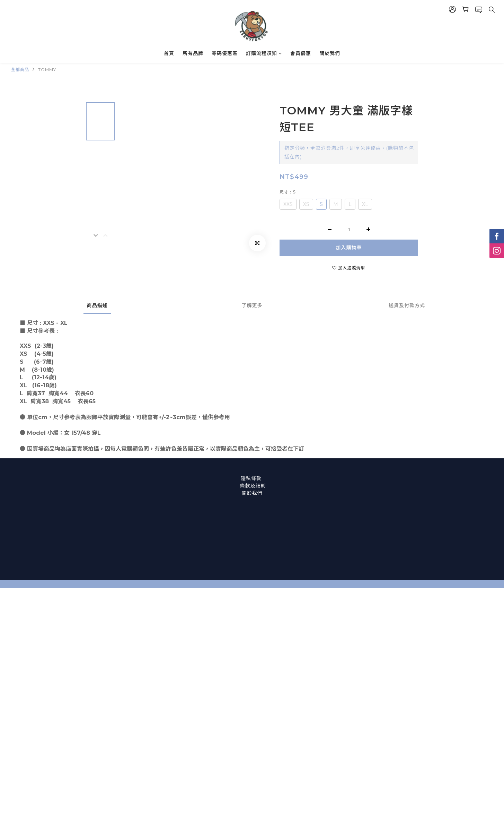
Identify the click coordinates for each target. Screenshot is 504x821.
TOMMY (47, 70)
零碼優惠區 (225, 53)
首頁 (169, 53)
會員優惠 (301, 53)
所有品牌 (193, 53)
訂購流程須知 (264, 53)
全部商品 (20, 70)
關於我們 (330, 53)
